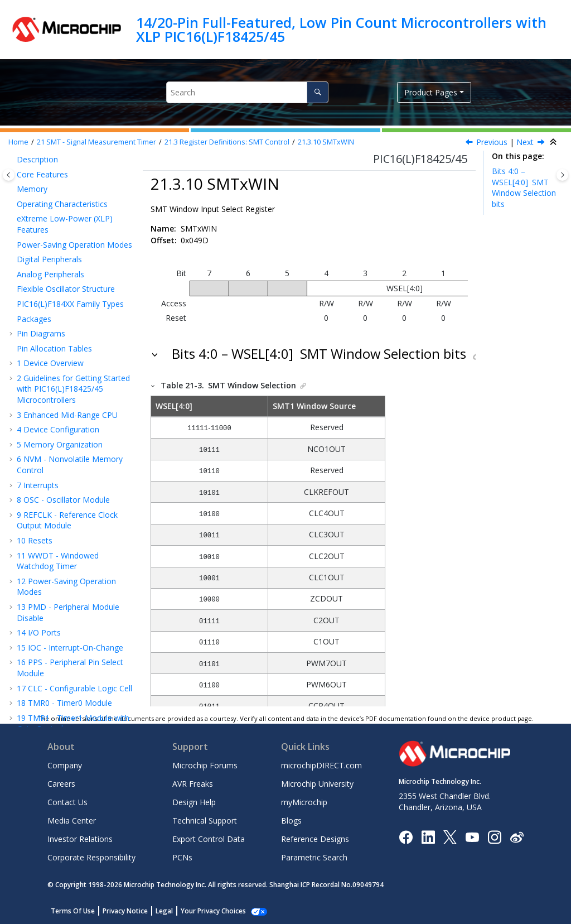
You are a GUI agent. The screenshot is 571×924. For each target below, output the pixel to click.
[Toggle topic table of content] (562, 175)
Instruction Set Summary (67, 664)
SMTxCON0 (65, 199)
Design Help (194, 802)
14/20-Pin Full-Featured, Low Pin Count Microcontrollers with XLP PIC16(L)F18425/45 (341, 29)
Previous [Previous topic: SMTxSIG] (492, 142)
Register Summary (55, 649)
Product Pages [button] (431, 92)
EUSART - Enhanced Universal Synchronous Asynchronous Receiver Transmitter (76, 454)
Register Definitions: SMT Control (227, 142)
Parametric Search (314, 857)
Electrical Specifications (64, 704)
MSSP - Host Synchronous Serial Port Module (70, 485)
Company (65, 765)
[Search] (318, 92)
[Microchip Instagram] (494, 836)
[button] (28, 170)
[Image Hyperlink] (472, 837)
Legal (164, 911)
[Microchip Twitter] (450, 836)
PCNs (182, 857)
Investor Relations (80, 839)
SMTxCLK (62, 244)
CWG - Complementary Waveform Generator (64, 371)
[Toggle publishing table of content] (9, 175)
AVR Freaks (193, 784)
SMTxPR (59, 184)
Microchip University (317, 784)
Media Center (72, 820)
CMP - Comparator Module (71, 608)
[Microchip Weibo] (517, 837)
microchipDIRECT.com (321, 765)
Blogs (291, 820)
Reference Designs (315, 839)
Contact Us (67, 802)
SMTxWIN (326, 142)
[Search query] (247, 92)
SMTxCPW (63, 169)
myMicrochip (304, 802)
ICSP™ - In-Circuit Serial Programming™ (64, 684)
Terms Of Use (73, 911)
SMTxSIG (61, 258)
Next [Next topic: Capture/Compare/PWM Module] (525, 142)
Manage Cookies (207, 911)
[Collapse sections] (554, 142)
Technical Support (205, 820)
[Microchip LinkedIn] (428, 836)
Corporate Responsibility (91, 857)
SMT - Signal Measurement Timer (96, 142)
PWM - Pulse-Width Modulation (57, 345)
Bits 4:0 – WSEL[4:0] (524, 187)
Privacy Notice (125, 911)
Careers (61, 784)
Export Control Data (209, 839)
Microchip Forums (205, 765)
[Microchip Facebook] (406, 836)
